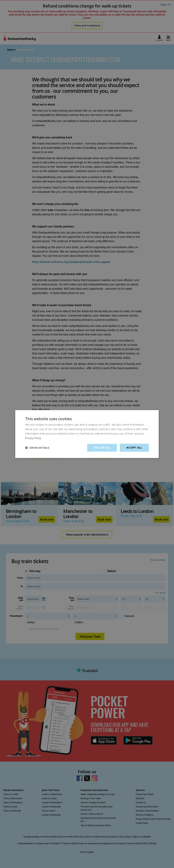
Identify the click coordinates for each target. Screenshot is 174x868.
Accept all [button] (134, 448)
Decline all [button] (102, 448)
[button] (37, 448)
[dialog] (87, 434)
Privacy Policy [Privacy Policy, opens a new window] (33, 438)
